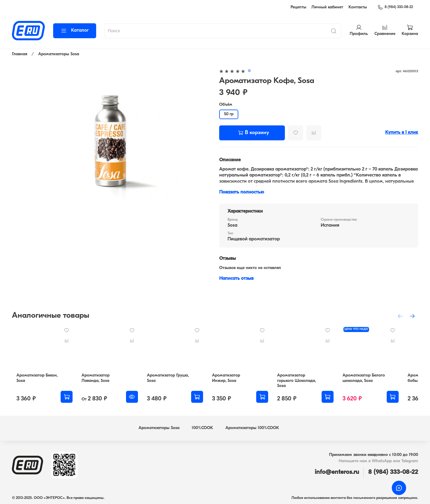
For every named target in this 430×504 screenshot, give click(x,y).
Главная (20, 54)
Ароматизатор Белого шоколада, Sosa (379, 382)
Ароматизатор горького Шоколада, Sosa (312, 382)
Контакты (358, 7)
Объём (226, 105)
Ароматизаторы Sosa (59, 54)
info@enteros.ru (337, 471)
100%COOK (202, 427)
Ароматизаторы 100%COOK (252, 427)
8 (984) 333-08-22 (395, 7)
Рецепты (298, 7)
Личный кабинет (327, 7)
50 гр (229, 114)
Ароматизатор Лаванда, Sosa (95, 382)
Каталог (75, 31)
